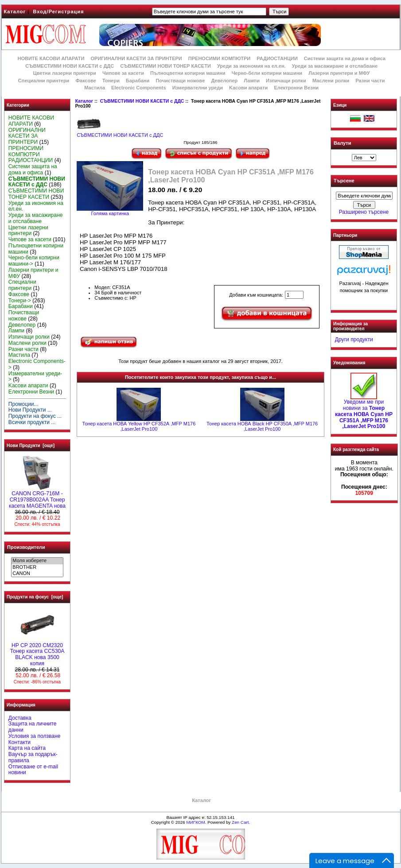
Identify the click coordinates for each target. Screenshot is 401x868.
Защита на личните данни (33, 727)
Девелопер (224, 81)
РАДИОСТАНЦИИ (277, 58)
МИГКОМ (195, 822)
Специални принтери (44, 81)
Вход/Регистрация (58, 12)
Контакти (19, 742)
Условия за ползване (35, 736)
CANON (37, 574)
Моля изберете (37, 561)
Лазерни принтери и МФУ (339, 73)
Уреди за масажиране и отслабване (335, 66)
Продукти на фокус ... (35, 416)
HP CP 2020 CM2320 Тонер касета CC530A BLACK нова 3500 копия (37, 652)
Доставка (20, 718)
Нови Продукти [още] (31, 446)
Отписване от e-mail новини (33, 770)
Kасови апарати (248, 88)
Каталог (15, 12)
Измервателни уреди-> (35, 377)
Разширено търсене (364, 212)
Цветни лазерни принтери (65, 73)
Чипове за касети (123, 73)
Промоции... (23, 404)
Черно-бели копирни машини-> (34, 261)
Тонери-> (20, 301)
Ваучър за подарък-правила (33, 757)
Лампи (252, 81)
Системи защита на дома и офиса (345, 58)
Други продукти (354, 339)
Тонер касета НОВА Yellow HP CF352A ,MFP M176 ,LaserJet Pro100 (139, 426)
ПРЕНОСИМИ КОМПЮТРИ (219, 58)
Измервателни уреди (198, 88)
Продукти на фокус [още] (35, 597)
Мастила (95, 88)
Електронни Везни (296, 88)
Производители (26, 547)
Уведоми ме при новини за (364, 412)
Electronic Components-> (37, 364)
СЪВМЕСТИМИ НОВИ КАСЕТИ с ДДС (142, 101)
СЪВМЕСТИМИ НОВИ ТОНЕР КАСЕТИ (165, 66)
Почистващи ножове (180, 81)
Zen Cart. (241, 822)
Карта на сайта (27, 748)
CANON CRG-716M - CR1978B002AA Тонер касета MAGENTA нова (37, 498)
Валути (342, 143)
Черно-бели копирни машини (267, 73)
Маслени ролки (331, 81)
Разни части (370, 81)
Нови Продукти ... (30, 410)
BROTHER (37, 567)
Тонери (111, 81)
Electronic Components (138, 88)
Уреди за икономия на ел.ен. (251, 66)
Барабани (138, 81)
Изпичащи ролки (286, 81)
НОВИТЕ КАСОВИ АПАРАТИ (51, 58)
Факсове (86, 81)
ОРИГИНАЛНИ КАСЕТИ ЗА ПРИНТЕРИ (136, 58)
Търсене (344, 181)
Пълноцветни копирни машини (188, 73)
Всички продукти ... (32, 422)
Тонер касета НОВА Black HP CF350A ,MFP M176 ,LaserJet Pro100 (262, 426)
